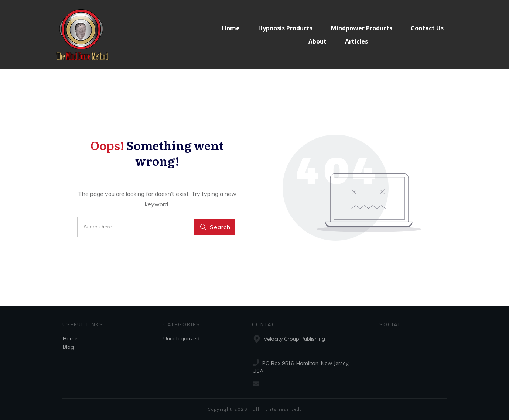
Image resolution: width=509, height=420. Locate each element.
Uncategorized (181, 338)
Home (70, 338)
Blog (68, 347)
